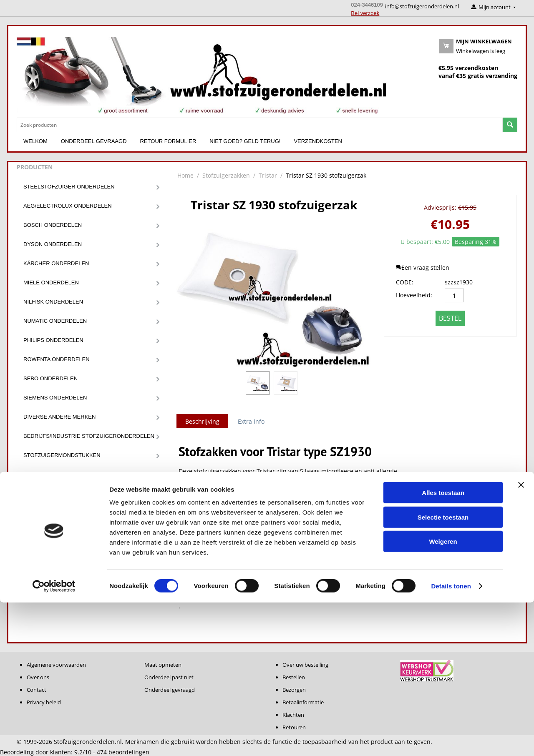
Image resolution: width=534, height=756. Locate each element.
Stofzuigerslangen (54, 513)
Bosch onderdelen (53, 225)
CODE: (405, 282)
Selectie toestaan (443, 671)
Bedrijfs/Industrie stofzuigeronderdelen (89, 436)
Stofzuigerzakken (52, 494)
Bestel (450, 318)
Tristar (268, 175)
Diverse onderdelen (55, 532)
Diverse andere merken (59, 417)
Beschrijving (202, 421)
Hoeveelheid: (414, 295)
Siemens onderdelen (55, 398)
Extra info (251, 421)
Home (185, 175)
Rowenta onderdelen (57, 359)
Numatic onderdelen (55, 321)
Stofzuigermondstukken (62, 455)
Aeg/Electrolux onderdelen (68, 206)
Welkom (35, 141)
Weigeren (443, 695)
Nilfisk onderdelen (53, 302)
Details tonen (451, 740)
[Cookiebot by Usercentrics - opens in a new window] (54, 740)
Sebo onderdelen (50, 378)
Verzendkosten (318, 141)
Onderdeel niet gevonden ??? (69, 570)
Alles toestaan (443, 646)
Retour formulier (168, 141)
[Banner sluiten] (521, 638)
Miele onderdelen (51, 283)
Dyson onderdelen (53, 244)
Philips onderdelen (53, 340)
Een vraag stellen (423, 267)
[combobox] (260, 125)
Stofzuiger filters (53, 474)
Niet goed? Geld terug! (245, 141)
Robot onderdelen (53, 551)
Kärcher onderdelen (56, 263)
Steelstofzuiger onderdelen (69, 187)
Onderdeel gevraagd (94, 141)
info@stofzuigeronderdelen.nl (422, 6)
